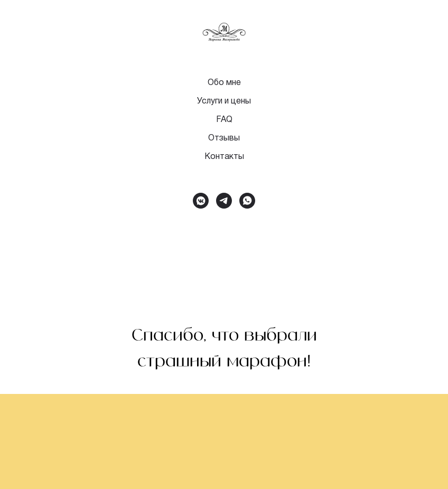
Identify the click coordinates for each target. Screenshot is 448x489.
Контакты (224, 157)
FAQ (224, 120)
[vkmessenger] (201, 201)
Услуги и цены (224, 101)
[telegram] (224, 201)
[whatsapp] (247, 201)
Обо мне (224, 83)
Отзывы (224, 138)
